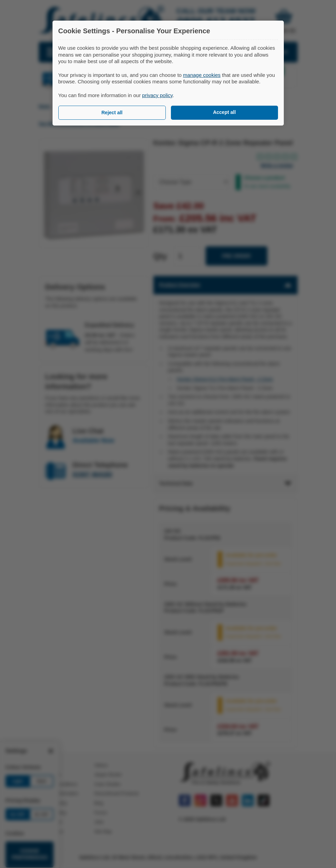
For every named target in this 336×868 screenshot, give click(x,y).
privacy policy (157, 95)
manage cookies (202, 75)
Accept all (224, 112)
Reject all (112, 113)
